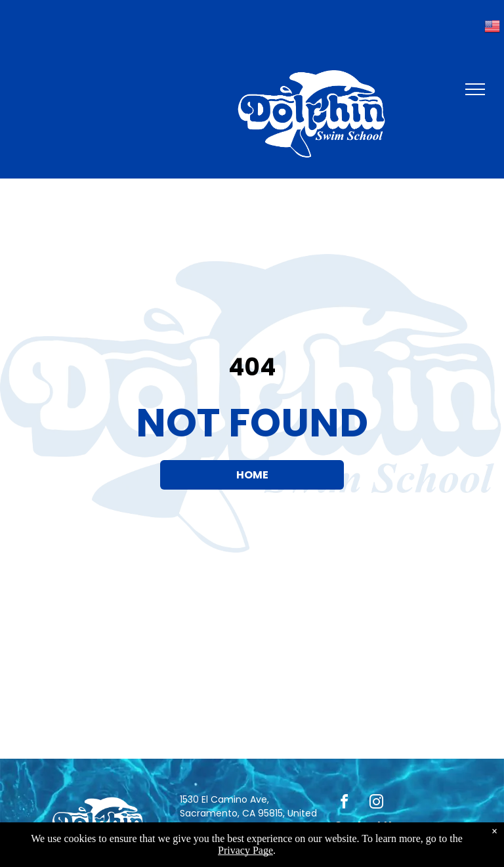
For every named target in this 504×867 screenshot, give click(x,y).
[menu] (475, 89)
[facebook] (345, 804)
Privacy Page (245, 850)
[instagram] (377, 804)
